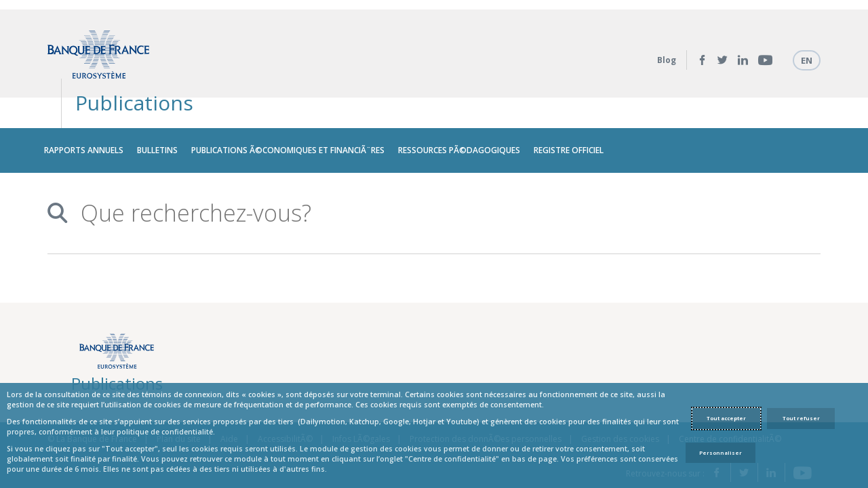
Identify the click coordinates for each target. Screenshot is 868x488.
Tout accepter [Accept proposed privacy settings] (726, 418)
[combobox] (429, 173)
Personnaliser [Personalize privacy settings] (721, 453)
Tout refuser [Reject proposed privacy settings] (801, 418)
